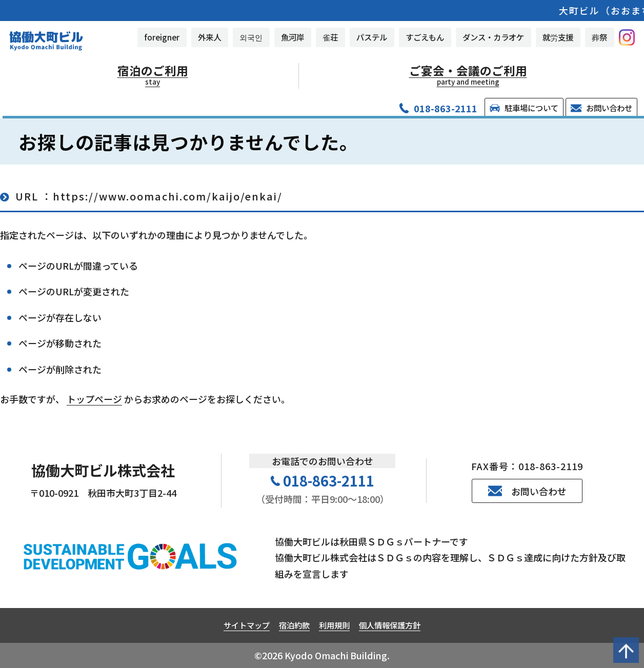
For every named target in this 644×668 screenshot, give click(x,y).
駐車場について (524, 108)
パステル (372, 37)
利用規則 (334, 625)
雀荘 (330, 37)
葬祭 (599, 37)
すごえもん (425, 37)
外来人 (209, 37)
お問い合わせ (601, 108)
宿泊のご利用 (153, 75)
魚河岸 (293, 37)
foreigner (162, 37)
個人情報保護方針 (390, 625)
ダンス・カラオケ (493, 37)
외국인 (251, 37)
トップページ (94, 399)
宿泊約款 (294, 625)
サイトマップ (247, 625)
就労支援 (558, 37)
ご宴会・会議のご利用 (468, 75)
